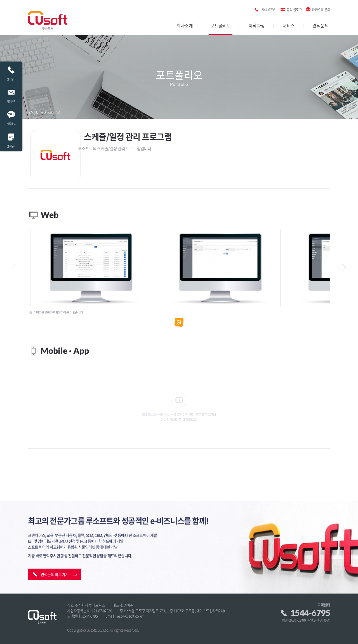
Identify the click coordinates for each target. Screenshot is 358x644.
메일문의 (11, 94)
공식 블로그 (294, 9)
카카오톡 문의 (321, 9)
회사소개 (185, 25)
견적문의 (321, 25)
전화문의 (11, 72)
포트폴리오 (221, 25)
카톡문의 (11, 117)
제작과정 (257, 25)
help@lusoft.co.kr (129, 616)
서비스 (289, 25)
